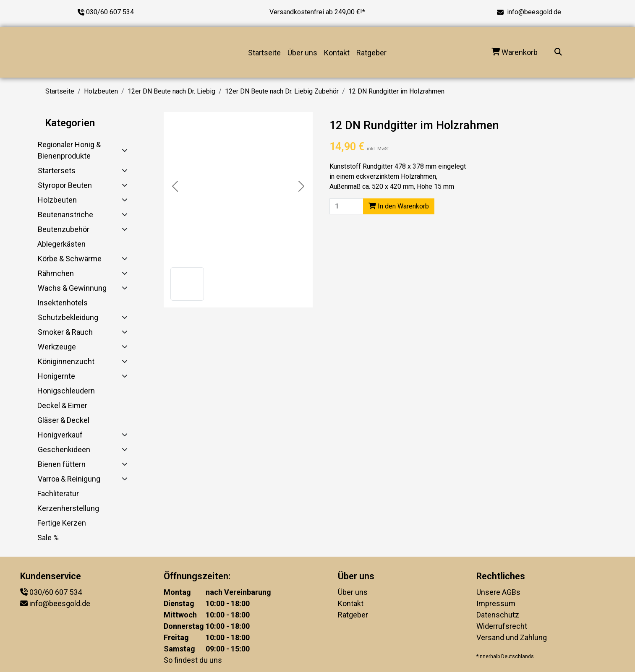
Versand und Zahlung (512, 637)
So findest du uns (193, 660)
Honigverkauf (60, 435)
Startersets (57, 171)
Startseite (264, 53)
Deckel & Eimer (62, 405)
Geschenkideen (64, 449)
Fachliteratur (58, 494)
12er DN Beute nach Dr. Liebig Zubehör (282, 91)
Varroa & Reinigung (69, 479)
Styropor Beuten (65, 185)
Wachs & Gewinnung (72, 288)
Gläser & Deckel (63, 420)
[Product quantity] (346, 206)
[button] (187, 284)
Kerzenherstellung (68, 508)
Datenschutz (498, 615)
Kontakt (337, 53)
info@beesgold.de (534, 12)
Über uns (302, 53)
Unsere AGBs (498, 592)
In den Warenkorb (399, 206)
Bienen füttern (62, 464)
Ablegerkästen (61, 244)
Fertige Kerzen (62, 523)
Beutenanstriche (65, 215)
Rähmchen (56, 273)
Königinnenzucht (66, 361)
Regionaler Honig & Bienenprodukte (69, 150)
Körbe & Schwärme (70, 259)
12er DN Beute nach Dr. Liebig (171, 91)
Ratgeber (371, 53)
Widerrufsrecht (502, 626)
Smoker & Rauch (65, 332)
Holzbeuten (101, 91)
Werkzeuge (57, 347)
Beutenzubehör (64, 229)
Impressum (496, 603)
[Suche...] (558, 53)
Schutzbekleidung (68, 317)
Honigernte (56, 376)
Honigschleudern (66, 391)
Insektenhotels (63, 303)
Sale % (48, 538)
